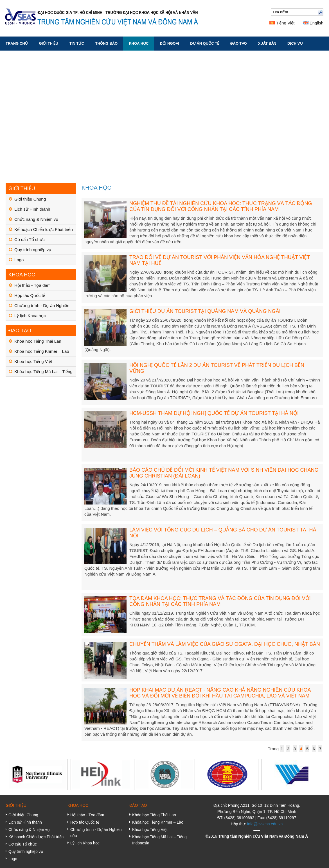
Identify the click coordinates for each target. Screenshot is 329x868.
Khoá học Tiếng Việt (33, 361)
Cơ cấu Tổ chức (29, 239)
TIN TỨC (77, 43)
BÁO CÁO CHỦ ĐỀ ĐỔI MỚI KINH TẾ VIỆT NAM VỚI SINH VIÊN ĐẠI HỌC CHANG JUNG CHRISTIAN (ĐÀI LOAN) (224, 473)
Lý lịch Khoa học (30, 316)
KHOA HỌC (139, 43)
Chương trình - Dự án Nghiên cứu (42, 307)
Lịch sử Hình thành (32, 209)
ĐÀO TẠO (239, 43)
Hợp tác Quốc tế (30, 295)
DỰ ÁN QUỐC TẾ (205, 43)
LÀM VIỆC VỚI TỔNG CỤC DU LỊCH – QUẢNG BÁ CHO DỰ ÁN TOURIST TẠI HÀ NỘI (223, 533)
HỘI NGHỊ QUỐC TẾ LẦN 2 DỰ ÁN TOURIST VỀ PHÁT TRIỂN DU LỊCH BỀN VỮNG (217, 368)
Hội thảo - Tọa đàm (32, 285)
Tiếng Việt (282, 23)
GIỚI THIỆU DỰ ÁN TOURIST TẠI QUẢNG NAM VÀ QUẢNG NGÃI (205, 311)
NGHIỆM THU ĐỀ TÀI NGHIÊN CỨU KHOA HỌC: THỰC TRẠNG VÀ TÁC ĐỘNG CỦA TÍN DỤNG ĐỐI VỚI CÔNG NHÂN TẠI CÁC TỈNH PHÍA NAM (221, 206)
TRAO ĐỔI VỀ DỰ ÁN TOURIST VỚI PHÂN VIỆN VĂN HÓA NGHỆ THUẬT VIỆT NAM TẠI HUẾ (220, 260)
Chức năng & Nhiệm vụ (36, 219)
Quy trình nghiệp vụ (33, 250)
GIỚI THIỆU (49, 43)
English (313, 23)
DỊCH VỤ (295, 43)
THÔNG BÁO (106, 43)
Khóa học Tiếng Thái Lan (38, 341)
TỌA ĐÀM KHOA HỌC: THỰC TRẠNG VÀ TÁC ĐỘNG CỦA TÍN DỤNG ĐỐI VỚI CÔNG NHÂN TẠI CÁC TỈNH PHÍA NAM (220, 601)
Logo (19, 260)
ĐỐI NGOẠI (169, 43)
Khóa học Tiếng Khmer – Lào (42, 351)
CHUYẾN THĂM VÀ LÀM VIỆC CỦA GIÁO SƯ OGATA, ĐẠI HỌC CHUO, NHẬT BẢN (225, 644)
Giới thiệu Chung (30, 199)
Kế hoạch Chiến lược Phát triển (44, 229)
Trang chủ (17, 43)
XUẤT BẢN (267, 43)
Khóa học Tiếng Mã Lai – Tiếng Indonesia (43, 373)
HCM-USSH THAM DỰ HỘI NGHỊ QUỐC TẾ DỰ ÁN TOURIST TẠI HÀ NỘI (214, 413)
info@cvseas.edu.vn (265, 824)
